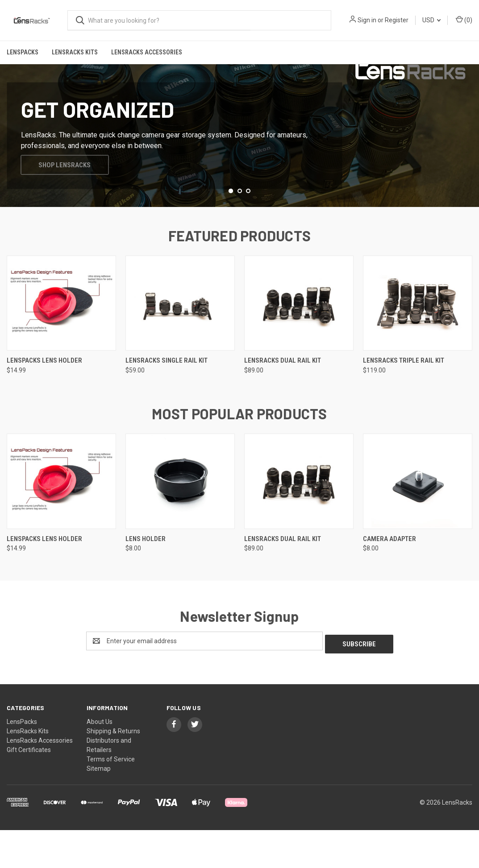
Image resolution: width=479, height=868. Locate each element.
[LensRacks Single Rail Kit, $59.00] (180, 343)
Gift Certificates (29, 787)
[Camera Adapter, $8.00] (418, 521)
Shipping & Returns (113, 769)
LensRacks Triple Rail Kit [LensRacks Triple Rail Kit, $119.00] (404, 401)
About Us (100, 759)
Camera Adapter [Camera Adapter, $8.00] (389, 579)
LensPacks (23, 52)
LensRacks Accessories (147, 52)
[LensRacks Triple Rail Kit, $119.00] (418, 343)
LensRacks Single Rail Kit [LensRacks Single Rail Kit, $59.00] (167, 401)
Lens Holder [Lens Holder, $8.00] (146, 579)
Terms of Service (111, 797)
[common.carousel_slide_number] (239, 156)
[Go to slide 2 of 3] (240, 231)
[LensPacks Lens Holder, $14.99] (61, 343)
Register (397, 20)
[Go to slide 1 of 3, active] (231, 231)
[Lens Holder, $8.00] (180, 521)
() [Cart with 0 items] (464, 20)
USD (431, 20)
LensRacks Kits (75, 52)
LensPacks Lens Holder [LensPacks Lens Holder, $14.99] (44, 401)
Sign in (367, 20)
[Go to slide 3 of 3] (248, 231)
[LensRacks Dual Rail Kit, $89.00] (299, 343)
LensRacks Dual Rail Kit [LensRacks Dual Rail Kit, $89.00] (283, 401)
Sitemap (99, 806)
